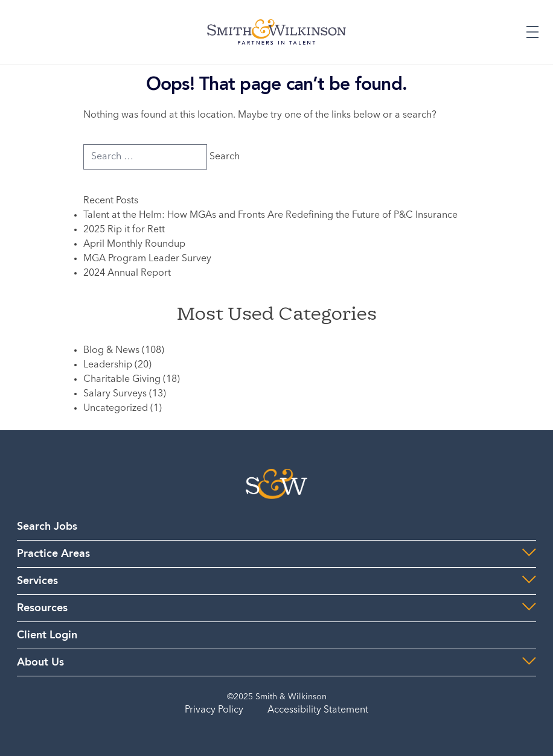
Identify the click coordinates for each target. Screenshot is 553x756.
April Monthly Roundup (134, 244)
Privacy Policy (214, 710)
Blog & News (111, 351)
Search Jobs (47, 527)
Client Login (47, 635)
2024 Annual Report (127, 273)
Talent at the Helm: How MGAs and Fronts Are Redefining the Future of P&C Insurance (270, 215)
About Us (40, 662)
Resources (42, 608)
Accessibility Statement (318, 710)
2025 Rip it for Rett (124, 230)
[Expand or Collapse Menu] (532, 32)
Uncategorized (116, 408)
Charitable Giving (122, 380)
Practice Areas (53, 554)
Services (37, 581)
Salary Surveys (115, 394)
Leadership (108, 365)
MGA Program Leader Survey (147, 259)
